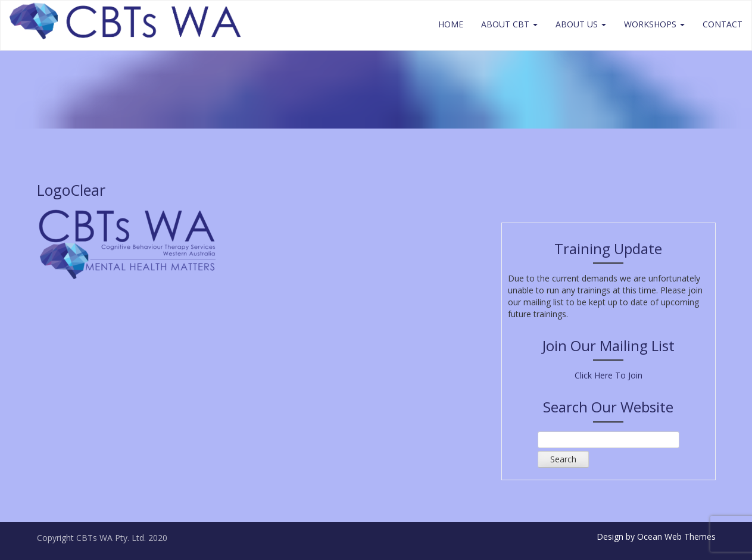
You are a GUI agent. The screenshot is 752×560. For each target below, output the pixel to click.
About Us (581, 24)
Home (451, 24)
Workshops (654, 24)
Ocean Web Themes (676, 536)
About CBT (509, 24)
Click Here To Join (609, 375)
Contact (723, 24)
